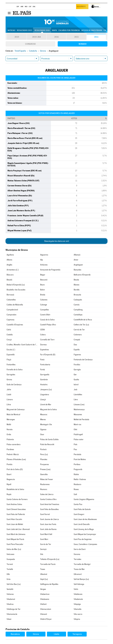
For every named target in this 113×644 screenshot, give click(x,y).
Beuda (76, 280)
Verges (43, 589)
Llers (76, 400)
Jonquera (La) (46, 390)
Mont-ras (77, 424)
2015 (76, 37)
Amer (76, 260)
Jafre (9, 390)
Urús (9, 579)
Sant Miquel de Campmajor (85, 534)
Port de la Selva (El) (15, 469)
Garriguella (45, 375)
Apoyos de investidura (92, 30)
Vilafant (43, 604)
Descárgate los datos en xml (57, 241)
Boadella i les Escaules (16, 290)
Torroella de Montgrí (82, 564)
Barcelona (15, 634)
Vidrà (76, 589)
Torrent (10, 564)
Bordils (77, 290)
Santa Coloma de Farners (17, 499)
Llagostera (45, 395)
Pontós (9, 464)
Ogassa (43, 429)
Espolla (77, 350)
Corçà (9, 340)
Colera (43, 335)
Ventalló (10, 589)
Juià (75, 390)
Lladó (9, 395)
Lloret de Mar (46, 405)
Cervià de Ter (79, 330)
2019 (17, 37)
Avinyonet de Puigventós (50, 270)
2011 (96, 37)
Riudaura (77, 484)
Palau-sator (79, 439)
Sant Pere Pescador (15, 544)
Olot (75, 429)
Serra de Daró (80, 549)
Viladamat (11, 599)
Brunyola (77, 295)
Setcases (10, 554)
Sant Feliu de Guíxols (82, 509)
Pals (75, 444)
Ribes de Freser (47, 479)
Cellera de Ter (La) (81, 325)
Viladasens (45, 599)
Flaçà (9, 360)
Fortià (43, 370)
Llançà (43, 400)
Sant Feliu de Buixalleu (49, 509)
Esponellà (11, 355)
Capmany (11, 320)
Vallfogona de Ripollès (49, 584)
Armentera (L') (13, 270)
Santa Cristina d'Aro (48, 499)
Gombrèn (44, 380)
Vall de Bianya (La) (81, 579)
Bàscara (10, 275)
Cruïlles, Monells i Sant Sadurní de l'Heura (22, 345)
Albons (9, 260)
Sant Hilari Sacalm (14, 519)
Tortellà (10, 569)
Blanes (77, 285)
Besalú (9, 280)
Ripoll (9, 484)
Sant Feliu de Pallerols (16, 514)
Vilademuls (78, 599)
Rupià (9, 494)
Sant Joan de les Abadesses (85, 519)
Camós (77, 305)
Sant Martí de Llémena (16, 534)
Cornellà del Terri (47, 340)
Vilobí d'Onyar (46, 619)
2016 (56, 37)
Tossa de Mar (79, 569)
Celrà (9, 330)
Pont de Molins (80, 459)
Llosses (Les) (79, 405)
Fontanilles (11, 365)
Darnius (43, 345)
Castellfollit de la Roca (83, 320)
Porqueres (45, 464)
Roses (76, 489)
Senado (83, 44)
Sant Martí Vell (46, 534)
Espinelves (45, 350)
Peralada (77, 454)
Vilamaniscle (12, 614)
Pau (75, 449)
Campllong (78, 310)
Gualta (76, 380)
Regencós (11, 479)
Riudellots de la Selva (15, 489)
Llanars (10, 400)
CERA (42, 330)
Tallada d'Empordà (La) (50, 559)
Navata (10, 429)
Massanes (78, 414)
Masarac (44, 414)
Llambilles (78, 395)
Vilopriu (77, 619)
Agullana (10, 255)
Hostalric (44, 385)
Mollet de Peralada (81, 419)
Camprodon (11, 315)
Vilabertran (45, 594)
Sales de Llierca (47, 494)
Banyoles (77, 270)
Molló (9, 424)
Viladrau (10, 604)
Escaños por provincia (69, 30)
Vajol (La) (44, 579)
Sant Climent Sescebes (16, 509)
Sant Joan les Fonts (48, 524)
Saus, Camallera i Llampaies (85, 544)
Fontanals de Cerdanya (83, 360)
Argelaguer (78, 265)
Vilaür (9, 619)
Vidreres (10, 594)
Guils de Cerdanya (14, 385)
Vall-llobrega (79, 584)
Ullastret (44, 574)
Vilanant (44, 614)
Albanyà (77, 255)
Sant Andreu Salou (14, 504)
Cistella (10, 335)
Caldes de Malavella (15, 305)
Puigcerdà (78, 469)
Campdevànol (12, 310)
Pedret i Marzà (13, 454)
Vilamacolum (46, 609)
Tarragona (77, 634)
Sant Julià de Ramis (48, 529)
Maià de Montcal (13, 414)
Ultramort (78, 574)
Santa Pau (78, 504)
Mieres (43, 419)
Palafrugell (78, 434)
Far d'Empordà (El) (48, 355)
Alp (41, 260)
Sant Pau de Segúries (83, 539)
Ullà (8, 574)
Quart (9, 474)
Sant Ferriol (45, 514)
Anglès (9, 265)
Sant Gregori (79, 514)
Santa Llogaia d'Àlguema (84, 499)
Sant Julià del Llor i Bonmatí (18, 529)
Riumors (44, 489)
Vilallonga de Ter (14, 609)
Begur (43, 275)
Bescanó (44, 280)
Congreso (30, 44)
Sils (42, 554)
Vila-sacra (78, 614)
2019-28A (37, 37)
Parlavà (43, 449)
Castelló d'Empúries (15, 325)
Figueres (77, 355)
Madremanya (79, 409)
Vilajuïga (77, 604)
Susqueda (11, 559)
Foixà (42, 360)
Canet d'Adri (45, 315)
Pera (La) (44, 454)
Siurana (77, 554)
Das (75, 345)
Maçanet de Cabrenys (16, 409)
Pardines (10, 449)
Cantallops (78, 315)
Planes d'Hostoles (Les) (16, 459)
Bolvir (43, 290)
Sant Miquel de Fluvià (15, 539)
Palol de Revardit (47, 444)
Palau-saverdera (14, 444)
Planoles (44, 459)
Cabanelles (11, 300)
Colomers (78, 335)
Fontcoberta (45, 365)
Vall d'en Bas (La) (14, 584)
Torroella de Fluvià (48, 564)
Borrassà (10, 295)
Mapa (55, 30)
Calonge (44, 305)
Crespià (77, 340)
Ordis (9, 434)
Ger (75, 375)
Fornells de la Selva (15, 370)
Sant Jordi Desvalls (82, 524)
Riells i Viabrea (80, 479)
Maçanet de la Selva (48, 409)
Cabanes (44, 300)
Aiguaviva (44, 255)
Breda (43, 295)
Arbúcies (44, 265)
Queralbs (44, 474)
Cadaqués (78, 300)
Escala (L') (11, 350)
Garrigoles (11, 375)
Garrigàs (77, 370)
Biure (42, 285)
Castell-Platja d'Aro (48, 325)
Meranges (11, 419)
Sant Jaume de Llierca (50, 519)
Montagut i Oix (46, 424)
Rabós (76, 474)
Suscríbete (82, 7)
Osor (42, 434)
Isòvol (76, 385)
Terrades (77, 559)
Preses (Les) (45, 469)
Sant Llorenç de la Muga (84, 529)
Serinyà (43, 549)
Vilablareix (78, 594)
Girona (9, 380)
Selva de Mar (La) (14, 549)
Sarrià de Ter (46, 544)
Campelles (45, 310)
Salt (75, 494)
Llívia (9, 405)
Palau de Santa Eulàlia (49, 439)
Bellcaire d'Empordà (82, 275)
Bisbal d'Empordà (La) (16, 285)
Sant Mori (44, 539)
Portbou (77, 464)
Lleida (56, 634)
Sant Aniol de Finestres (50, 504)
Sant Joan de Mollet (15, 524)
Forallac (77, 365)
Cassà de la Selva (47, 320)
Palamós (10, 439)
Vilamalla (78, 609)
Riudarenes (45, 484)
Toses (43, 569)
